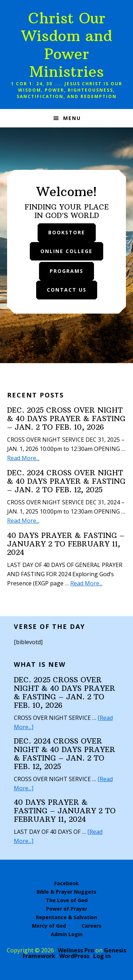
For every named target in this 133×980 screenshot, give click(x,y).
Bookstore (67, 232)
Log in (102, 956)
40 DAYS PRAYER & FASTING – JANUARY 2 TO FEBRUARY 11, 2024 (66, 544)
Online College (66, 251)
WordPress (74, 956)
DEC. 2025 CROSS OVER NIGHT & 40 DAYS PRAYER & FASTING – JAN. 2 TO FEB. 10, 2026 (66, 419)
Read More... (23, 458)
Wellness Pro (76, 950)
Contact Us (67, 290)
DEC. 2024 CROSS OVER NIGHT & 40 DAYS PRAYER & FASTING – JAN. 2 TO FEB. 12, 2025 (66, 481)
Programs (66, 271)
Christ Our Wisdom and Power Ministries (67, 45)
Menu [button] (72, 118)
